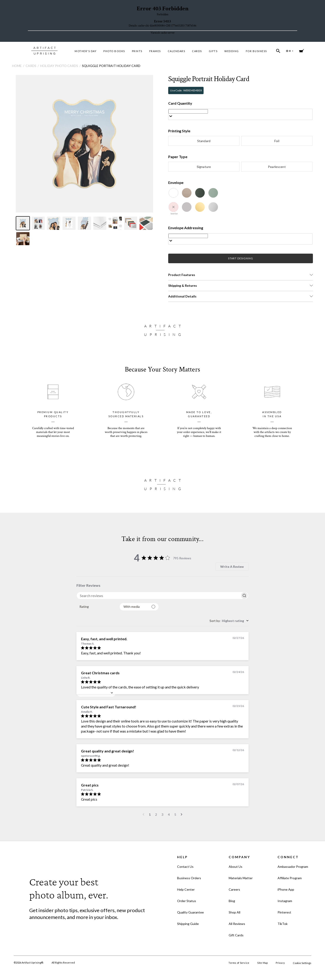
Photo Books (114, 51)
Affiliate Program (290, 878)
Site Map (262, 963)
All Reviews (237, 924)
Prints (137, 51)
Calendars (177, 51)
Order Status (187, 901)
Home (17, 66)
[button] (241, 275)
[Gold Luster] (200, 207)
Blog (232, 901)
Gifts (213, 51)
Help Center (186, 889)
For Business (256, 51)
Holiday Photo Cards (59, 66)
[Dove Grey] (187, 207)
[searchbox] (158, 595)
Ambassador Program (293, 867)
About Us (236, 867)
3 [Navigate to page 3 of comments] (162, 814)
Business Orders (189, 878)
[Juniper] (213, 193)
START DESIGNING (241, 258)
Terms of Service (239, 963)
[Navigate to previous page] (143, 815)
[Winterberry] (173, 207)
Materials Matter (241, 878)
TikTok (283, 924)
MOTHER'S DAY (86, 51)
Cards (197, 51)
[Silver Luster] (213, 207)
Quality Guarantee (190, 912)
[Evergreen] (200, 193)
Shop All (235, 912)
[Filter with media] (139, 607)
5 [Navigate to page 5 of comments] (175, 814)
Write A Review (232, 567)
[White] (173, 193)
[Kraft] (187, 193)
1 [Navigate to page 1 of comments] (150, 814)
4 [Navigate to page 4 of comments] (169, 814)
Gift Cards (236, 935)
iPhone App (286, 889)
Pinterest (284, 912)
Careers (234, 889)
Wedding (232, 51)
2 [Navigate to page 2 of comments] (156, 814)
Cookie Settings (302, 963)
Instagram (285, 901)
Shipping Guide (188, 924)
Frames (155, 51)
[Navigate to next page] (182, 815)
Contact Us (185, 867)
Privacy (280, 963)
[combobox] (96, 607)
